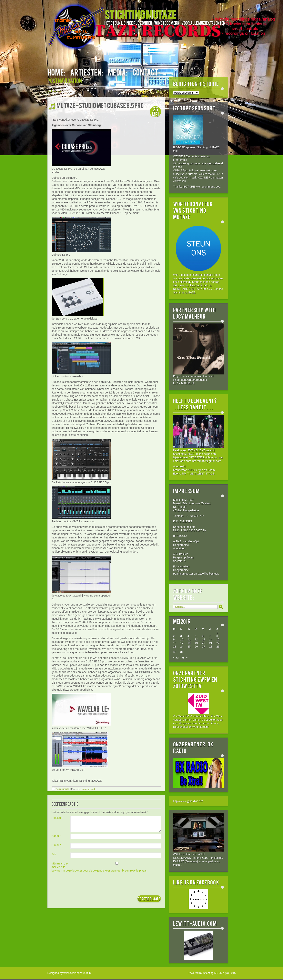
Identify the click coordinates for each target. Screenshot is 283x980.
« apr (176, 658)
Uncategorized (88, 789)
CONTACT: (146, 72)
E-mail (56, 845)
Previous (55, 91)
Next (161, 91)
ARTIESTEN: (87, 72)
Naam (56, 836)
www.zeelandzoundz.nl (77, 973)
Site (54, 854)
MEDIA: (118, 72)
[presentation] (81, 884)
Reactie (57, 818)
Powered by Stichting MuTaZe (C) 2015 (212, 973)
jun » (185, 658)
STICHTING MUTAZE (140, 14)
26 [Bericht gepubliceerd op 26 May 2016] (196, 647)
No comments (63, 789)
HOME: (56, 72)
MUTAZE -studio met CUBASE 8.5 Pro (100, 105)
